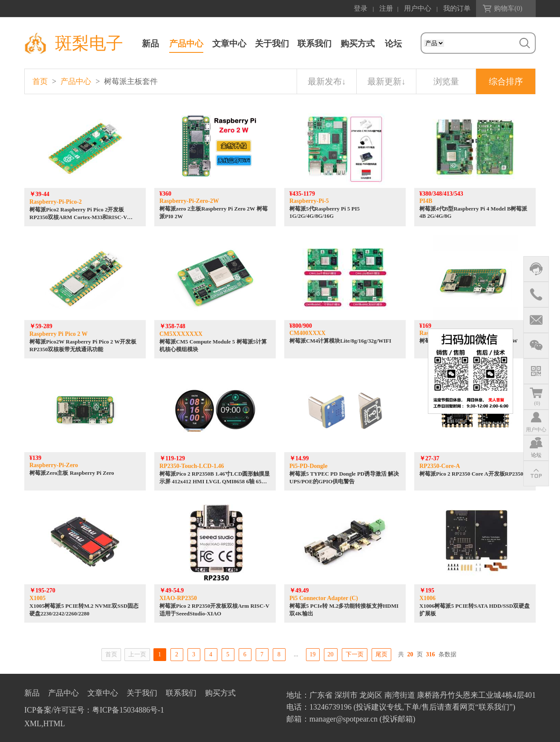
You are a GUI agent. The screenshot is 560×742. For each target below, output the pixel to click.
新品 (150, 43)
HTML (54, 724)
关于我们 (272, 43)
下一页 (355, 654)
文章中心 (229, 43)
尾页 (381, 654)
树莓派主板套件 (131, 81)
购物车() (508, 8)
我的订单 (457, 8)
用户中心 (418, 8)
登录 (361, 8)
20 (331, 654)
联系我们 (315, 43)
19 (313, 654)
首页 (40, 81)
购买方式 (358, 43)
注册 (386, 8)
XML (33, 724)
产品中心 (186, 43)
